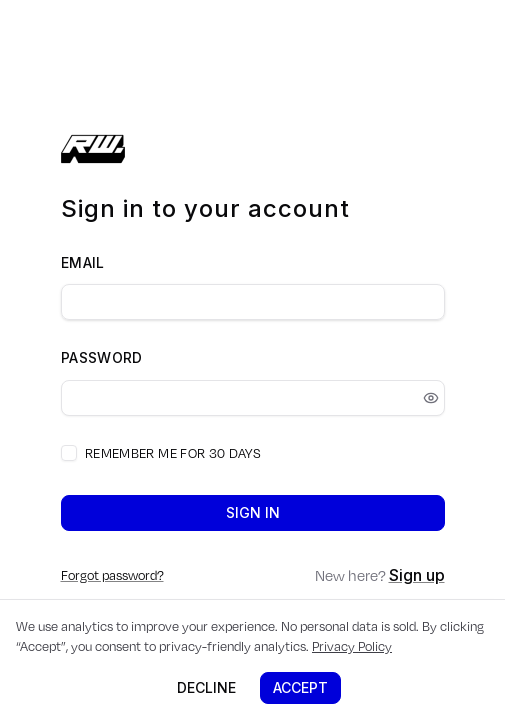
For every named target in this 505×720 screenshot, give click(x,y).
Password (102, 357)
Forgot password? (112, 575)
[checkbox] (69, 453)
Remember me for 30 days (173, 453)
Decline (206, 687)
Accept (300, 687)
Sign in (253, 512)
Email (83, 262)
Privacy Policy (352, 646)
